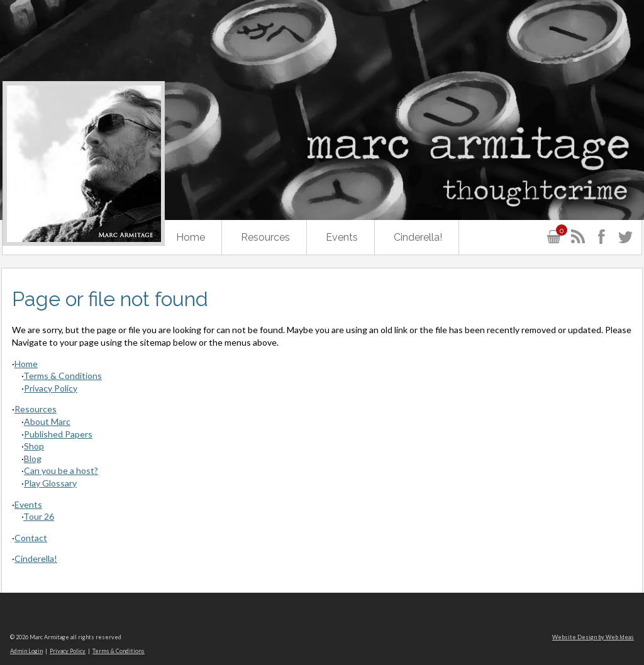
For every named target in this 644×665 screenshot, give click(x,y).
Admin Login (26, 651)
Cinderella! (418, 237)
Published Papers (58, 434)
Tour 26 (39, 516)
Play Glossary (50, 483)
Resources (265, 237)
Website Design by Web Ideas (593, 637)
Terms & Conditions (63, 376)
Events (342, 237)
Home (191, 237)
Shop (34, 446)
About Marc (47, 421)
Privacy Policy (51, 388)
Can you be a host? (61, 470)
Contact (31, 538)
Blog (33, 459)
